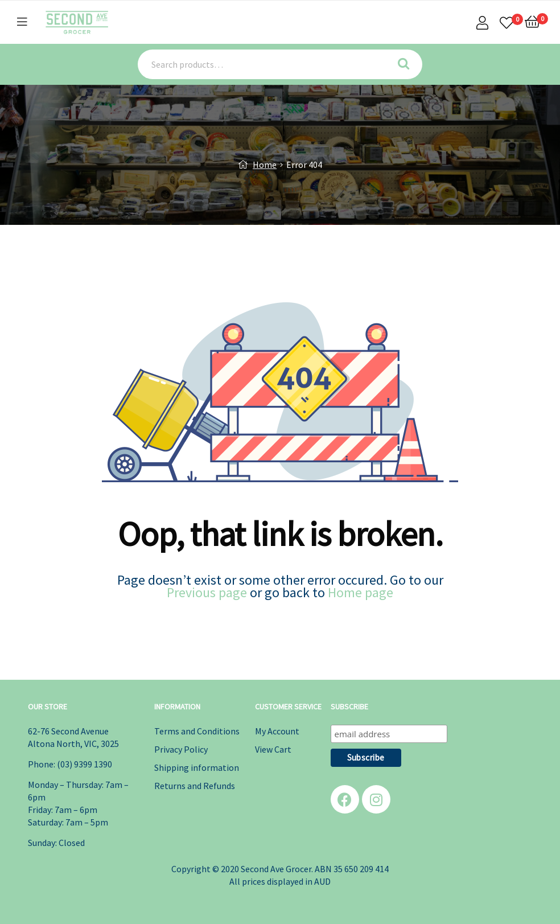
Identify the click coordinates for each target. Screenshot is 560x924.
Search (407, 64)
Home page (361, 592)
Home (265, 165)
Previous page (207, 592)
